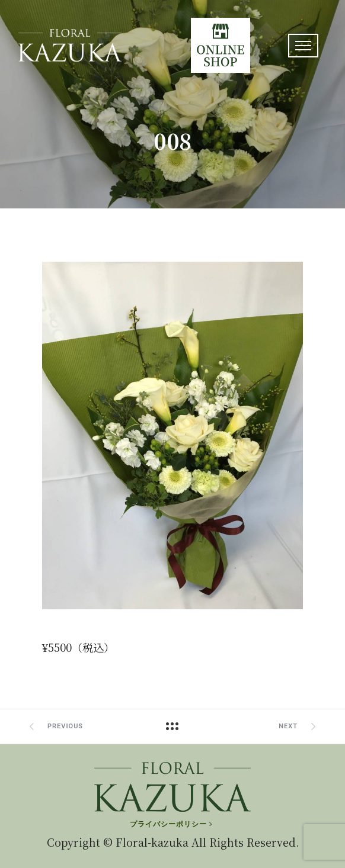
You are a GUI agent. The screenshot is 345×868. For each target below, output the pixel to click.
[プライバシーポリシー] (172, 824)
